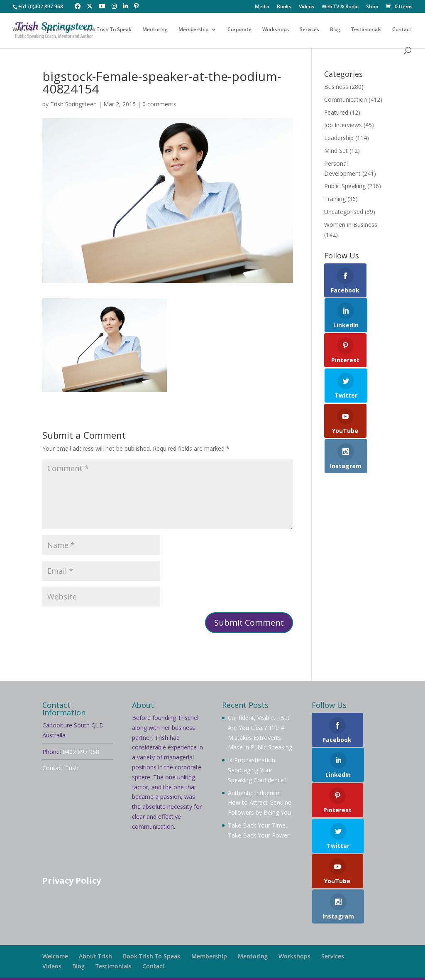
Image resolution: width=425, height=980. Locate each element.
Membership (193, 30)
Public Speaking (345, 186)
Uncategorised (344, 212)
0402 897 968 (81, 752)
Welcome (23, 30)
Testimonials (366, 30)
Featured (336, 112)
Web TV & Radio (340, 7)
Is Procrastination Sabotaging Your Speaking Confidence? (257, 770)
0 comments (159, 104)
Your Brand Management (268, 969)
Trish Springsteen (73, 104)
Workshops (276, 30)
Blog (335, 30)
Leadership (339, 138)
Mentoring (155, 30)
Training (335, 199)
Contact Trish (60, 768)
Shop (372, 7)
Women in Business (351, 225)
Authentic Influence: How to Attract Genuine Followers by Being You (260, 803)
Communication (346, 99)
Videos (307, 7)
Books (284, 7)
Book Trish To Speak (107, 30)
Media (262, 7)
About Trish (59, 30)
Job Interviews (343, 125)
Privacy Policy (72, 881)
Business (336, 87)
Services (309, 30)
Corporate (239, 30)
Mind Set (336, 151)
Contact (402, 30)
